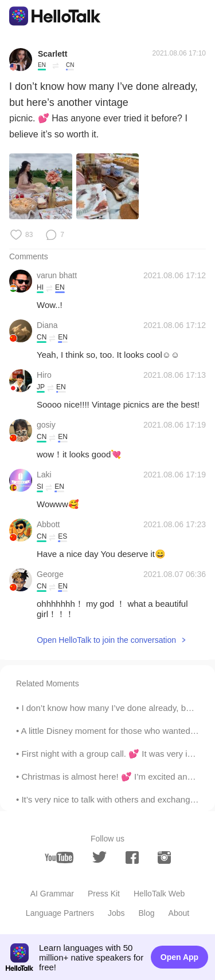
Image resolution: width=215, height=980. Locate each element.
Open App (179, 957)
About (179, 913)
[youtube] (59, 857)
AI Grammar (52, 894)
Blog (147, 913)
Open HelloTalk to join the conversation (106, 640)
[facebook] (132, 857)
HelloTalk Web (159, 894)
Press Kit (104, 894)
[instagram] (164, 857)
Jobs (116, 913)
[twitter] (99, 857)
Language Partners (60, 913)
